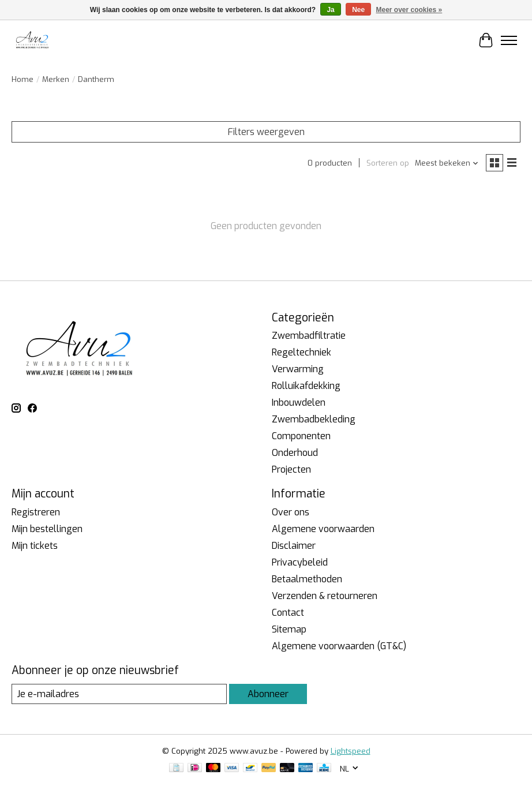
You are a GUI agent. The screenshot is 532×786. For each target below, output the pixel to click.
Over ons (291, 512)
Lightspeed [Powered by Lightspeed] (351, 751)
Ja (330, 10)
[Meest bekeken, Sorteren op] (447, 163)
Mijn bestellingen (47, 529)
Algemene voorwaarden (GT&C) (339, 646)
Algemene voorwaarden (323, 529)
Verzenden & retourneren (325, 596)
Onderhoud (295, 453)
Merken (56, 79)
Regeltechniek (301, 352)
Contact (288, 613)
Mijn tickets (35, 546)
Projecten (291, 469)
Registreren (36, 512)
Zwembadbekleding (314, 419)
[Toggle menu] (509, 40)
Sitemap (289, 629)
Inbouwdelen (299, 403)
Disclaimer (294, 546)
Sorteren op (388, 163)
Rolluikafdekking (306, 386)
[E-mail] (119, 694)
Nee (358, 10)
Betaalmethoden (307, 579)
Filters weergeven (266, 132)
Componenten (301, 436)
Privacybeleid (300, 562)
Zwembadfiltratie (309, 336)
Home (23, 79)
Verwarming (298, 369)
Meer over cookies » (409, 10)
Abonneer (268, 694)
